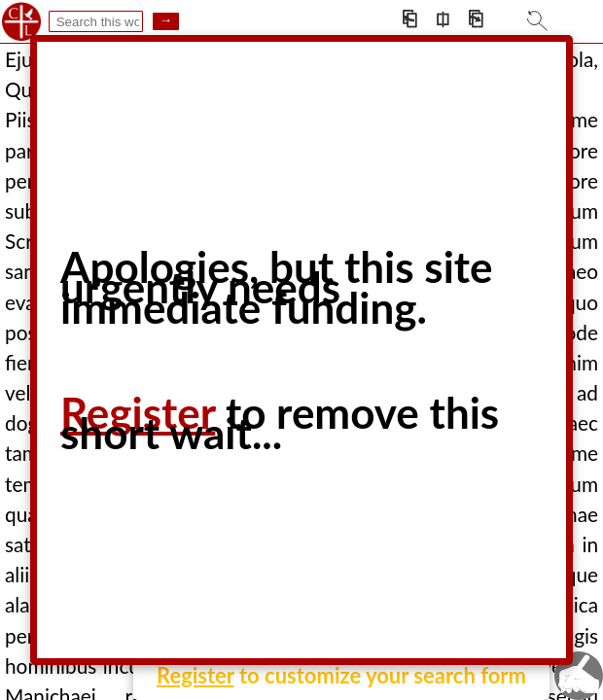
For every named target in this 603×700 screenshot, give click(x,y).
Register (195, 675)
